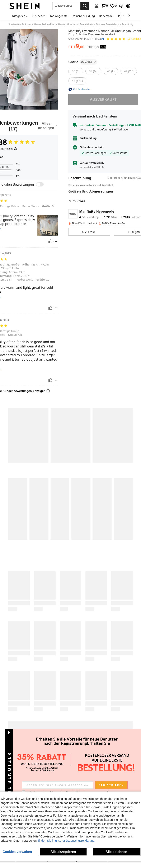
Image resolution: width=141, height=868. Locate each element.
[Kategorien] (20, 16)
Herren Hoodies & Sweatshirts (76, 24)
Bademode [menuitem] (106, 16)
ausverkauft (103, 99)
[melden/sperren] (55, 241)
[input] (58, 785)
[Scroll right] (129, 16)
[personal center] (97, 6)
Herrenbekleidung (45, 24)
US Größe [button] (88, 62)
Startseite (14, 24)
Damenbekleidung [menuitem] (83, 16)
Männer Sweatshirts (108, 24)
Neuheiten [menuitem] (39, 16)
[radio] (76, 71)
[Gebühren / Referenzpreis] (86, 47)
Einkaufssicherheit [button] (91, 147)
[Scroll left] (124, 16)
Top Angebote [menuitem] (59, 16)
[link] (104, 6)
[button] (66, 6)
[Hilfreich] (50, 241)
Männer (27, 24)
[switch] (40, 184)
